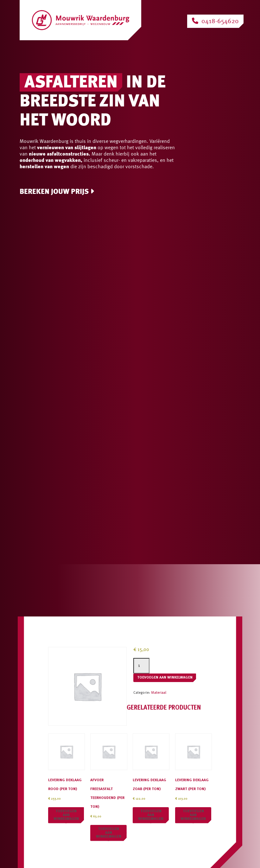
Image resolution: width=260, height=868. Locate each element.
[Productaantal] (141, 666)
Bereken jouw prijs (57, 192)
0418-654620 (215, 21)
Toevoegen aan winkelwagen (165, 678)
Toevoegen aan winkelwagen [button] (66, 815)
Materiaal (159, 693)
